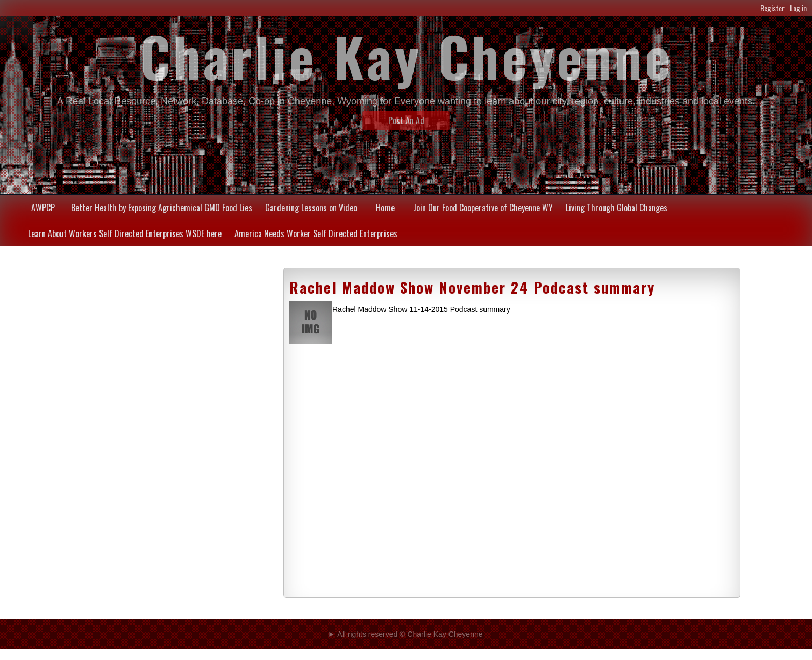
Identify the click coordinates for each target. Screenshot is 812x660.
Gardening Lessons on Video (311, 208)
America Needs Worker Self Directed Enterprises (316, 233)
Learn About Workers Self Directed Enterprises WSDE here (125, 233)
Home (385, 208)
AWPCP (43, 208)
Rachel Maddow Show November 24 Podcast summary (472, 287)
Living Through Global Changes (617, 208)
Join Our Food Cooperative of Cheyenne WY (483, 208)
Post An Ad (406, 120)
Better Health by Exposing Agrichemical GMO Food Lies (162, 208)
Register (772, 8)
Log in (798, 8)
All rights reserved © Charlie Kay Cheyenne (410, 634)
